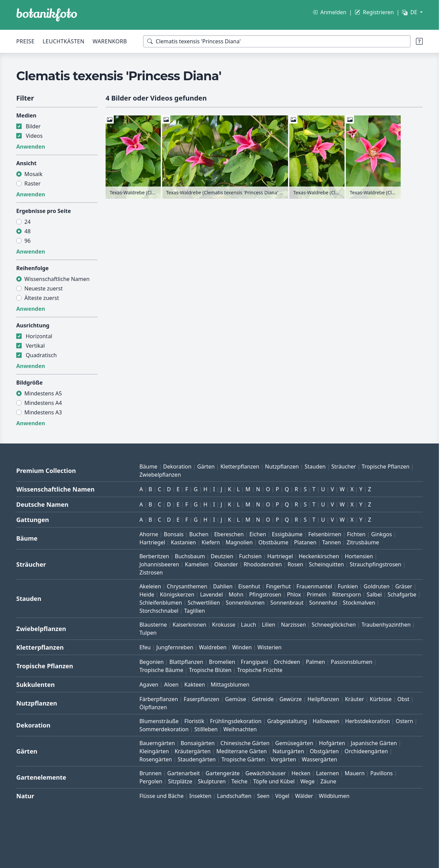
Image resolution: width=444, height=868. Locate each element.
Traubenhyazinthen (386, 625)
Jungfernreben (175, 647)
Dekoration (177, 466)
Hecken (301, 773)
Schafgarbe (402, 594)
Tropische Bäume (161, 670)
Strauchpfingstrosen (375, 564)
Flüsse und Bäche (162, 796)
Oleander (226, 564)
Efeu (145, 647)
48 (27, 231)
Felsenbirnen (325, 534)
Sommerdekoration (164, 729)
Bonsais (174, 534)
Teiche (240, 781)
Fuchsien (250, 556)
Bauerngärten (157, 743)
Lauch (249, 625)
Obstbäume (273, 542)
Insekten (200, 796)
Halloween (326, 721)
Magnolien (239, 542)
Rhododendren (263, 564)
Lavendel (211, 594)
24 (27, 222)
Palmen (316, 662)
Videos (34, 136)
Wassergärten (319, 759)
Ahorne (149, 534)
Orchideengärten (366, 751)
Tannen (331, 542)
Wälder (304, 796)
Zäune (328, 781)
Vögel (282, 796)
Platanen (305, 542)
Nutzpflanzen (282, 466)
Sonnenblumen (245, 603)
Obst (403, 699)
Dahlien (223, 586)
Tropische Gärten (243, 759)
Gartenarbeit (183, 773)
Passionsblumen (351, 662)
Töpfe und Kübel (274, 781)
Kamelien (197, 564)
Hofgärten (332, 743)
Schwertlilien (204, 603)
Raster (32, 183)
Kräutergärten (193, 751)
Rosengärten (156, 759)
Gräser (404, 586)
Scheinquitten (327, 564)
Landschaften (234, 796)
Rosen (295, 564)
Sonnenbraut (287, 603)
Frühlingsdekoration (236, 721)
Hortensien (359, 556)
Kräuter (354, 699)
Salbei (374, 594)
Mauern (354, 773)
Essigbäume (287, 534)
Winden (242, 647)
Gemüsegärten (294, 743)
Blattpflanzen (186, 662)
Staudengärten (197, 759)
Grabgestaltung (287, 721)
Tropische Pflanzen (386, 466)
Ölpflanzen (153, 707)
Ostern (404, 721)
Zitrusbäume (363, 542)
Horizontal (39, 336)
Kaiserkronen (190, 625)
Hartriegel (152, 542)
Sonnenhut (323, 603)
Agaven (149, 685)
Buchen (199, 534)
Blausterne (153, 625)
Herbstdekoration (368, 721)
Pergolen (151, 781)
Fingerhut (278, 586)
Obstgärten (324, 751)
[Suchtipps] (419, 41)
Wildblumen (334, 796)
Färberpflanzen (159, 699)
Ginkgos (382, 534)
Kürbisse (381, 699)
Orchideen (287, 662)
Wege (307, 781)
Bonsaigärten (198, 743)
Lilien (269, 625)
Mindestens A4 (43, 403)
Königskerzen (177, 594)
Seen (263, 796)
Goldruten (377, 586)
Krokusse (224, 625)
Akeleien (150, 586)
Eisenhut (249, 586)
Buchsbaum (190, 556)
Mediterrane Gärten (241, 751)
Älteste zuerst (42, 298)
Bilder (33, 126)
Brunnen (151, 773)
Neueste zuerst (43, 288)
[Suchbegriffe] (277, 41)
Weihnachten (240, 729)
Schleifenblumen (161, 603)
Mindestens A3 (43, 412)
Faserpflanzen (202, 699)
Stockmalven (359, 603)
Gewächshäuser (265, 773)
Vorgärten (283, 759)
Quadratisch (41, 355)
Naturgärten (288, 751)
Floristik (194, 721)
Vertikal (35, 346)
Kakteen (195, 685)
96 (27, 241)
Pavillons (381, 773)
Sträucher (344, 466)
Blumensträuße (159, 721)
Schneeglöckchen (334, 625)
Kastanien (183, 542)
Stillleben (206, 729)
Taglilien (195, 611)
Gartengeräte (223, 773)
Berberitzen (154, 556)
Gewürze (291, 699)
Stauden (315, 466)
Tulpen (148, 633)
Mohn (236, 594)
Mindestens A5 (43, 393)
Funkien (348, 586)
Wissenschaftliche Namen (57, 279)
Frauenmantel (314, 586)
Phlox (294, 594)
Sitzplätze (180, 781)
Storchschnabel (159, 611)
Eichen (258, 534)
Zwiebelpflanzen (160, 475)
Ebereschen (229, 534)
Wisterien (270, 647)
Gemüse (236, 699)
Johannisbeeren (159, 564)
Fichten (356, 534)
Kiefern (211, 542)
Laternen (328, 773)
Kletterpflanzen (240, 466)
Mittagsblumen (230, 685)
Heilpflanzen (323, 699)
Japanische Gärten (374, 743)
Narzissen (293, 625)
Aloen (171, 685)
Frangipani (254, 662)
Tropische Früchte (260, 670)
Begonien (152, 662)
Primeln (316, 594)
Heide (147, 594)
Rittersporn (347, 594)
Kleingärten (154, 751)
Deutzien (222, 556)
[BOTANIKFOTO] (47, 15)
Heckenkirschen (319, 556)
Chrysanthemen (187, 586)
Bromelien (222, 662)
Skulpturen (212, 781)
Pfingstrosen (265, 594)
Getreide (263, 699)
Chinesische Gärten (245, 743)
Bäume (148, 466)
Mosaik (34, 174)
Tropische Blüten (210, 670)
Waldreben (213, 647)
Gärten (206, 466)
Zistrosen (151, 572)
